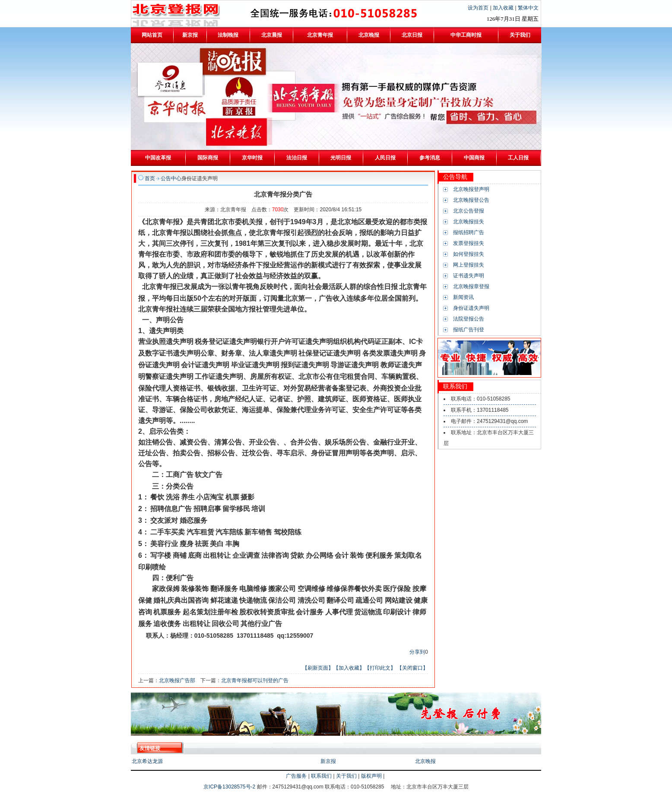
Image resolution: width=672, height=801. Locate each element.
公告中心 (171, 178)
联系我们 (321, 776)
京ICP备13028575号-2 (230, 787)
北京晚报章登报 (471, 286)
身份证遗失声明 (471, 308)
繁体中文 (528, 8)
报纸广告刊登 (469, 330)
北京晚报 (425, 761)
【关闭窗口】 (412, 668)
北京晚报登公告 (471, 200)
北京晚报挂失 (469, 222)
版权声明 (371, 776)
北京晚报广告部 (177, 680)
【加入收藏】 (349, 668)
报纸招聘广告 (469, 232)
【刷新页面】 (318, 668)
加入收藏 (504, 8)
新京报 (328, 761)
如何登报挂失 (469, 254)
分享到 (417, 652)
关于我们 (346, 776)
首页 (150, 178)
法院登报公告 (469, 319)
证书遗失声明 (469, 276)
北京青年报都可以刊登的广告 (255, 680)
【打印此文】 (380, 668)
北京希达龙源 (147, 761)
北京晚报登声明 (471, 189)
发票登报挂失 (469, 243)
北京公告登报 (469, 211)
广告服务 (296, 776)
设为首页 (479, 8)
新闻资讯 (463, 297)
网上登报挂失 (469, 265)
